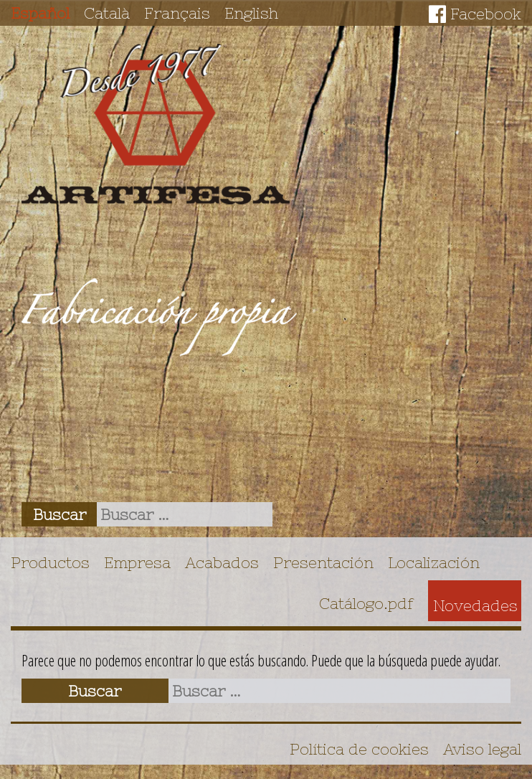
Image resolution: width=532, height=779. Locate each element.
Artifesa (156, 124)
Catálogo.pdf (366, 603)
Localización (434, 562)
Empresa (137, 562)
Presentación (323, 562)
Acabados (222, 562)
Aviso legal (482, 749)
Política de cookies (359, 749)
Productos (50, 562)
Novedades (475, 605)
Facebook (486, 14)
